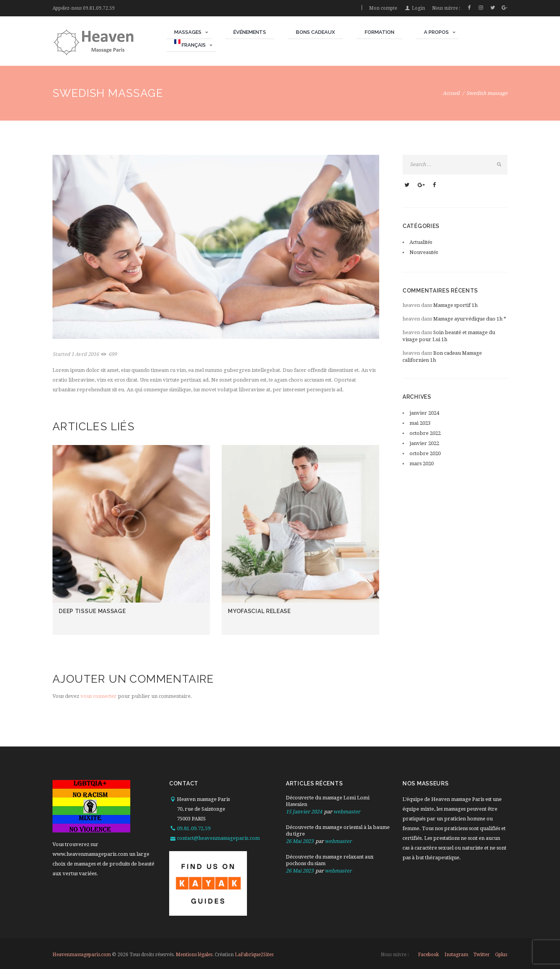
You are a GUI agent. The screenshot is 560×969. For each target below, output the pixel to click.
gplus (501, 955)
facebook (429, 955)
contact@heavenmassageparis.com (218, 838)
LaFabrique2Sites (254, 955)
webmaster (347, 812)
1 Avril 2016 (85, 354)
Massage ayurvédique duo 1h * (470, 319)
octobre (425, 433)
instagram (456, 955)
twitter (481, 955)
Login (418, 8)
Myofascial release (259, 611)
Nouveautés (424, 252)
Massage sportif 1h (455, 305)
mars (422, 463)
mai (420, 423)
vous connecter (99, 696)
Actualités (421, 242)
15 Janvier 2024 (304, 812)
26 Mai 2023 (300, 841)
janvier (424, 413)
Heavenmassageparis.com (82, 955)
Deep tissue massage (92, 611)
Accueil (451, 93)
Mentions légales (194, 955)
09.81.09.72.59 (99, 8)
